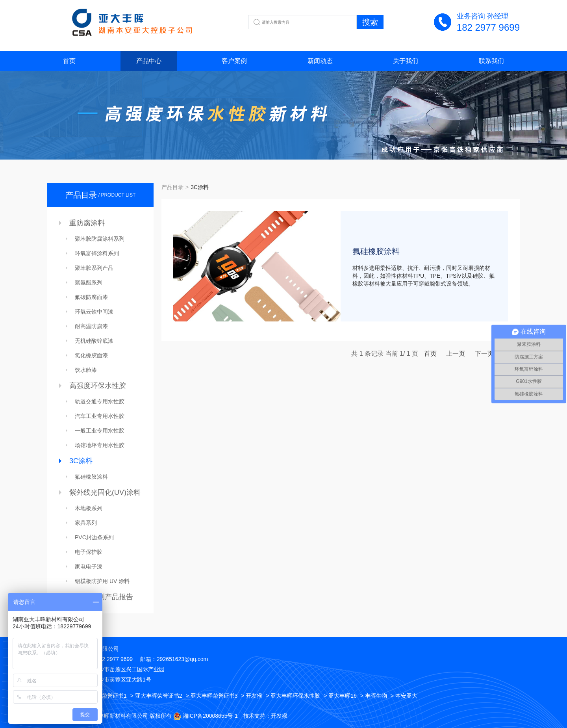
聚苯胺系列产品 (94, 268)
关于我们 (406, 61)
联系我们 (491, 61)
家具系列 (86, 523)
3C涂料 (81, 461)
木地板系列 (89, 508)
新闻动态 (320, 61)
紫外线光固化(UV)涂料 (105, 492)
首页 (69, 61)
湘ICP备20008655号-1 (210, 716)
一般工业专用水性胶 (100, 431)
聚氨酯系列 (89, 282)
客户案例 (234, 61)
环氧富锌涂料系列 (97, 253)
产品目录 (172, 187)
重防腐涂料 (87, 223)
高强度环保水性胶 (98, 386)
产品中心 (149, 61)
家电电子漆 (89, 566)
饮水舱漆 (86, 370)
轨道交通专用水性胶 (100, 401)
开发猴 (279, 716)
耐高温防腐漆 (91, 326)
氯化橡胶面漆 (91, 355)
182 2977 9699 (488, 27)
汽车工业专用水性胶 (100, 416)
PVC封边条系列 (94, 537)
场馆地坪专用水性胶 (100, 445)
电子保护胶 (89, 552)
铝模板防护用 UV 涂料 (102, 581)
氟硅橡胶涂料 (91, 477)
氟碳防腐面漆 (91, 297)
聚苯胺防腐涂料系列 (100, 239)
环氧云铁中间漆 (94, 312)
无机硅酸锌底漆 (94, 341)
